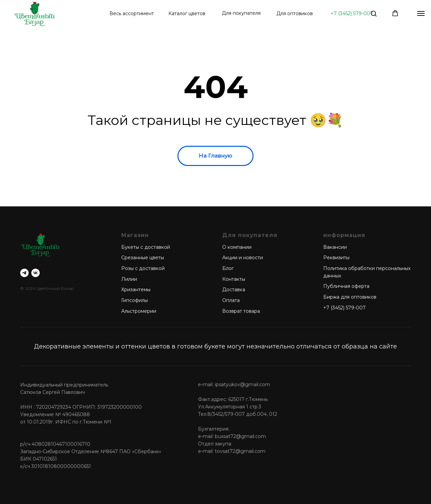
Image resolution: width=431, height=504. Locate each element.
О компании (237, 247)
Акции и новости (243, 258)
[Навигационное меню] (421, 13)
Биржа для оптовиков (350, 297)
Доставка (234, 290)
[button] (374, 13)
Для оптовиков (295, 13)
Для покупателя (241, 13)
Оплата (231, 300)
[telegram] (24, 273)
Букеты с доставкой (146, 247)
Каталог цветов (187, 13)
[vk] (36, 273)
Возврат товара (241, 311)
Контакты (234, 279)
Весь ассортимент (132, 13)
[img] (35, 13)
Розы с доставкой (143, 268)
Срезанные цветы (143, 258)
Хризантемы (136, 290)
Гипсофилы (135, 300)
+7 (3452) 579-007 (352, 13)
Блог (228, 268)
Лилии (129, 279)
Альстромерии (139, 311)
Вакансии (335, 247)
